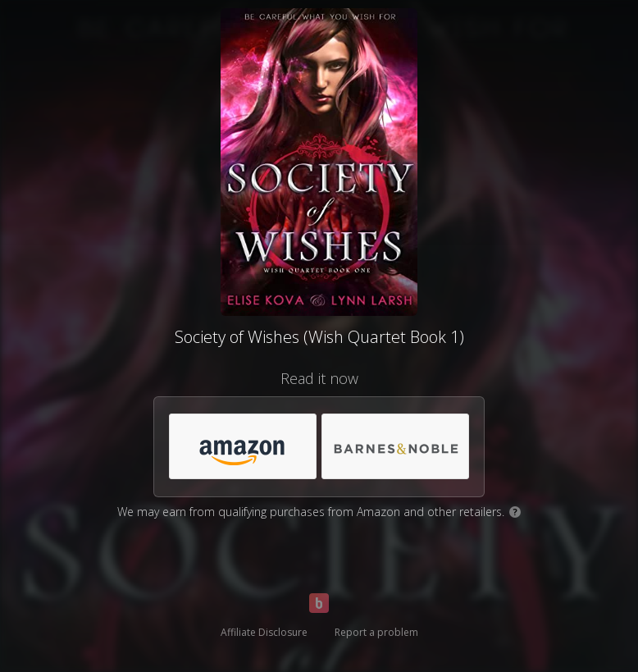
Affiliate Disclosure (264, 632)
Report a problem (376, 632)
